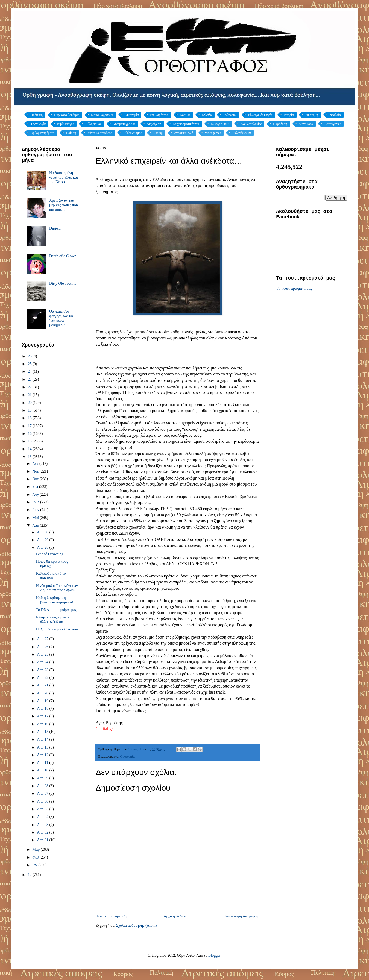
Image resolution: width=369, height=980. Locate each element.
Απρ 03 (43, 825)
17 (30, 426)
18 (30, 418)
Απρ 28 (43, 548)
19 (30, 410)
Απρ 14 (43, 739)
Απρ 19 (43, 701)
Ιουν (36, 510)
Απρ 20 (43, 693)
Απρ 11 (43, 763)
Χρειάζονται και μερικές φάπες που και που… (64, 205)
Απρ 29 (43, 540)
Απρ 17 (43, 716)
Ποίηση (71, 133)
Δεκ (36, 464)
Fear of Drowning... (51, 554)
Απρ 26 (43, 647)
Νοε (36, 471)
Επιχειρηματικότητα (186, 124)
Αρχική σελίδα (175, 916)
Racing (158, 133)
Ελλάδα (207, 115)
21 (30, 395)
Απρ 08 (43, 786)
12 (30, 875)
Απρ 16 (43, 724)
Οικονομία (132, 115)
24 (30, 372)
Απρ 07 (43, 793)
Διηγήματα (306, 124)
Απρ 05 (43, 809)
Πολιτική (37, 115)
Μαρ (36, 850)
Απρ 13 (43, 747)
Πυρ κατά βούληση (67, 115)
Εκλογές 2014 (220, 124)
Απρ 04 (43, 817)
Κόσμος (185, 115)
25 (30, 364)
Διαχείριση (154, 124)
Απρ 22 (43, 678)
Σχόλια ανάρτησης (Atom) (136, 925)
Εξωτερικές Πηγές (260, 115)
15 (30, 441)
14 (30, 449)
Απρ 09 (43, 778)
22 (30, 387)
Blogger (214, 956)
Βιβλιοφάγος (66, 124)
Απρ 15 (43, 732)
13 (30, 457)
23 (30, 379)
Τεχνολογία (38, 124)
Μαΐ (36, 518)
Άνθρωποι (230, 115)
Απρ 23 (43, 670)
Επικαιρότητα (159, 115)
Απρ (36, 525)
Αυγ (36, 495)
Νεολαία (335, 115)
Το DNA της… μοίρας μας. (57, 610)
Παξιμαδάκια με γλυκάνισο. (58, 629)
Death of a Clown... (64, 256)
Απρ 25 (43, 654)
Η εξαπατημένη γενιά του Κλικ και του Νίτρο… (64, 177)
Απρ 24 (43, 662)
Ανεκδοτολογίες (251, 124)
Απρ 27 (43, 639)
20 (30, 403)
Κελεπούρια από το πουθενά (51, 576)
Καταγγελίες (333, 124)
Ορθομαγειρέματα (43, 133)
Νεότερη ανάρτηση (112, 916)
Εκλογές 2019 (241, 133)
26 (30, 356)
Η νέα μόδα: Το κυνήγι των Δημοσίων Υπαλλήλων (57, 588)
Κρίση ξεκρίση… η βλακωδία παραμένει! (55, 600)
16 (30, 434)
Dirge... (55, 228)
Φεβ (36, 857)
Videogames (213, 133)
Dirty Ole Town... (63, 284)
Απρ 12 (43, 755)
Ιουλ (36, 502)
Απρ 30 (43, 532)
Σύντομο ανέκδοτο (100, 133)
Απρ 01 (43, 840)
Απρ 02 (43, 832)
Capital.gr (104, 729)
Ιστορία (289, 115)
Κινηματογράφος (124, 124)
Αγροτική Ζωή (184, 133)
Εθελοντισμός (133, 133)
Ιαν (35, 865)
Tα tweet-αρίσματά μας (294, 288)
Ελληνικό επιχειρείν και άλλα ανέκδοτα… (54, 620)
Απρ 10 (43, 770)
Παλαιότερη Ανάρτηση (241, 916)
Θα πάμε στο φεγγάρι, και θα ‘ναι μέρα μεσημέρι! (61, 318)
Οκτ (36, 479)
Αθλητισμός (93, 124)
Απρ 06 (43, 801)
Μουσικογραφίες (102, 115)
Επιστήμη (312, 115)
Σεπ (36, 487)
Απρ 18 (43, 708)
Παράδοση (280, 124)
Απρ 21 (43, 685)
